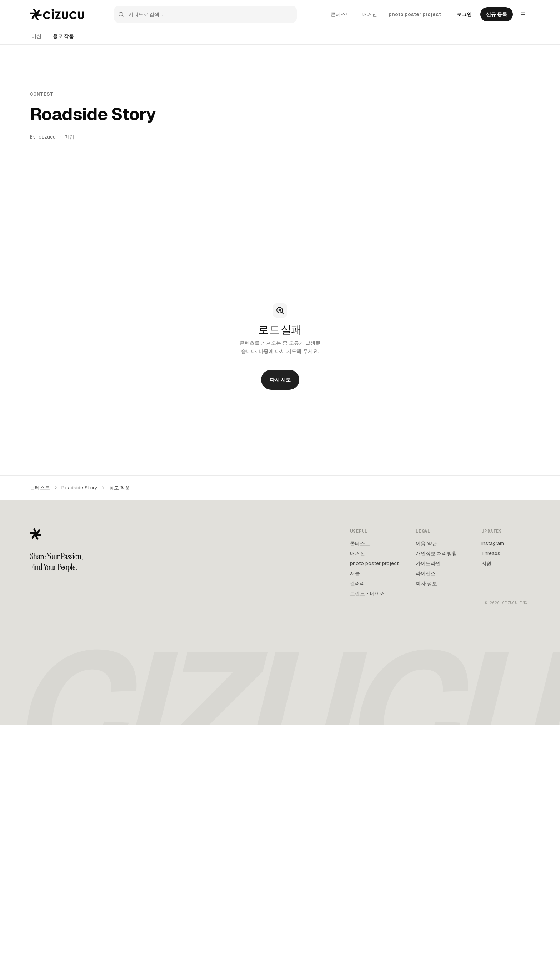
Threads (491, 553)
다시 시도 (280, 379)
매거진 (370, 14)
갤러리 (357, 583)
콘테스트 (341, 14)
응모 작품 (63, 36)
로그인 (464, 14)
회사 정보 (426, 583)
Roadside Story (79, 488)
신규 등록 (497, 14)
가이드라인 (428, 563)
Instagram (493, 543)
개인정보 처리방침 (436, 553)
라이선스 (426, 573)
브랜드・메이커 (367, 593)
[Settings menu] (523, 14)
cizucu (47, 137)
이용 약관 (426, 543)
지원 (486, 563)
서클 (355, 573)
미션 (36, 36)
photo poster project (415, 14)
